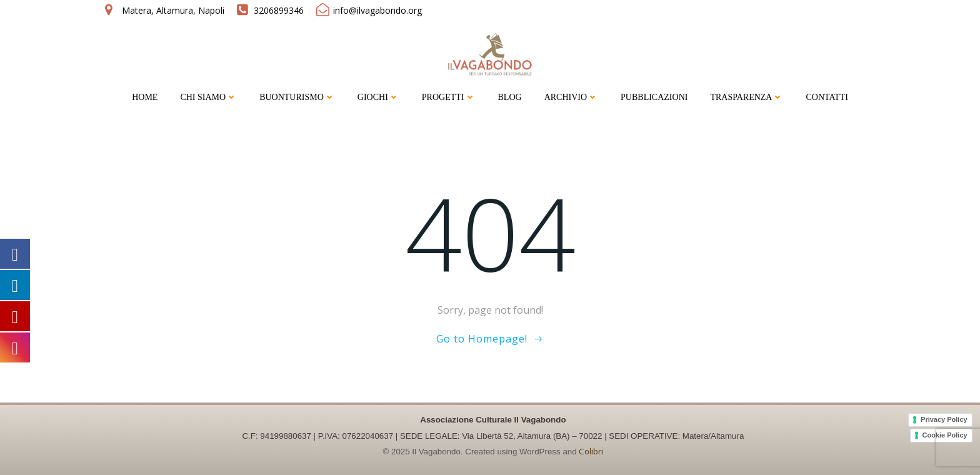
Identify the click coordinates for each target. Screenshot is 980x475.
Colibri (591, 451)
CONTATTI (827, 97)
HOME (145, 97)
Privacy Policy (944, 419)
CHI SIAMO (208, 97)
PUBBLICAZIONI (654, 97)
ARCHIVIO (571, 97)
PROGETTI (449, 97)
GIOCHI (378, 97)
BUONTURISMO (297, 97)
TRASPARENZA (747, 97)
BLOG (510, 97)
